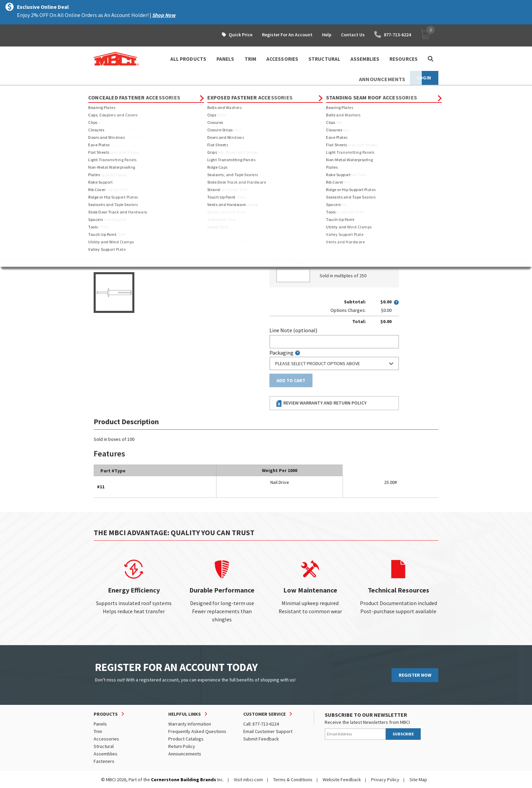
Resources (404, 59)
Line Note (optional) (293, 330)
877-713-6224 (393, 35)
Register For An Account (287, 35)
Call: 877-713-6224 (261, 724)
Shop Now (164, 15)
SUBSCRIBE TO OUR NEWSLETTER (366, 715)
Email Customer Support (268, 731)
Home (100, 92)
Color (276, 150)
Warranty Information (190, 724)
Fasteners (153, 92)
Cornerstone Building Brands (184, 780)
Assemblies (106, 754)
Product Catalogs (186, 739)
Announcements (185, 754)
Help (327, 35)
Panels (100, 724)
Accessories (106, 739)
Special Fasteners (191, 92)
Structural (104, 746)
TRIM (250, 59)
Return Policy (182, 746)
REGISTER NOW (415, 675)
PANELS (225, 59)
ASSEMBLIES (365, 59)
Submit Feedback (261, 739)
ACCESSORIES (282, 59)
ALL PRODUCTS (188, 59)
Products (123, 92)
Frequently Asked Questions (197, 731)
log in (309, 245)
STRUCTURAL (324, 59)
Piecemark (285, 217)
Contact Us (353, 35)
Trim (98, 731)
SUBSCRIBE (403, 734)
